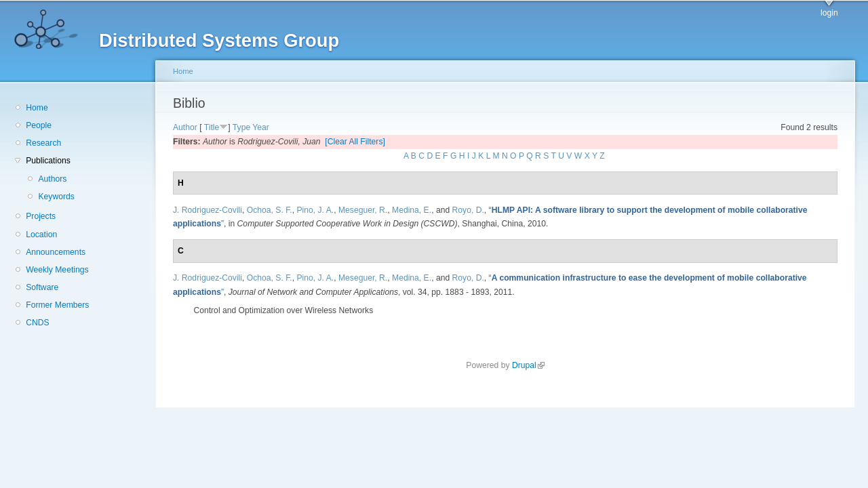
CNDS (37, 323)
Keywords (56, 197)
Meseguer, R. (363, 210)
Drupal (528, 365)
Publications (48, 161)
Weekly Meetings (57, 270)
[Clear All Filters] (355, 142)
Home (37, 108)
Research (43, 143)
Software (42, 287)
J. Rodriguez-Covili (208, 210)
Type (241, 127)
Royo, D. (468, 210)
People (39, 125)
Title (212, 127)
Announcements (56, 252)
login (829, 13)
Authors (52, 179)
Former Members (57, 305)
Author (185, 127)
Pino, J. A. (315, 210)
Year (261, 127)
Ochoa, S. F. (270, 210)
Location (41, 235)
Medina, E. (412, 210)
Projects (41, 216)
